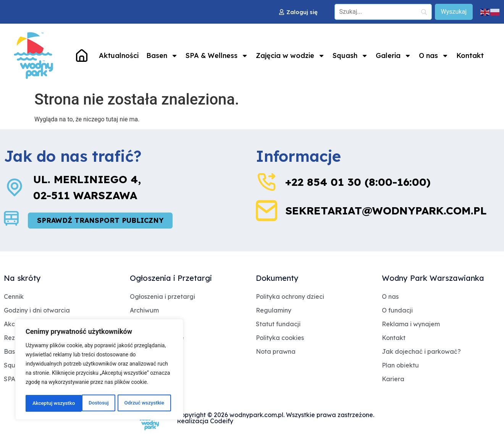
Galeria (393, 56)
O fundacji (397, 311)
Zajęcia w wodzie (290, 56)
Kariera (393, 379)
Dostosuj (42, 403)
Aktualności (119, 56)
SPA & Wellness (217, 56)
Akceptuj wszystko (145, 403)
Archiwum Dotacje (157, 338)
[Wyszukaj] (454, 12)
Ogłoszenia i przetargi (162, 297)
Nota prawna (276, 352)
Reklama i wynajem (411, 324)
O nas (434, 56)
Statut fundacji (278, 324)
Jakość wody (150, 352)
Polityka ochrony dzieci (290, 297)
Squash (350, 56)
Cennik (14, 297)
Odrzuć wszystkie (87, 403)
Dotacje (142, 324)
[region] (99, 371)
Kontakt (470, 56)
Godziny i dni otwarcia (37, 311)
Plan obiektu (400, 366)
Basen (162, 56)
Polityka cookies (280, 338)
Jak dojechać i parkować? (421, 352)
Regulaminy (274, 311)
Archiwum (144, 311)
